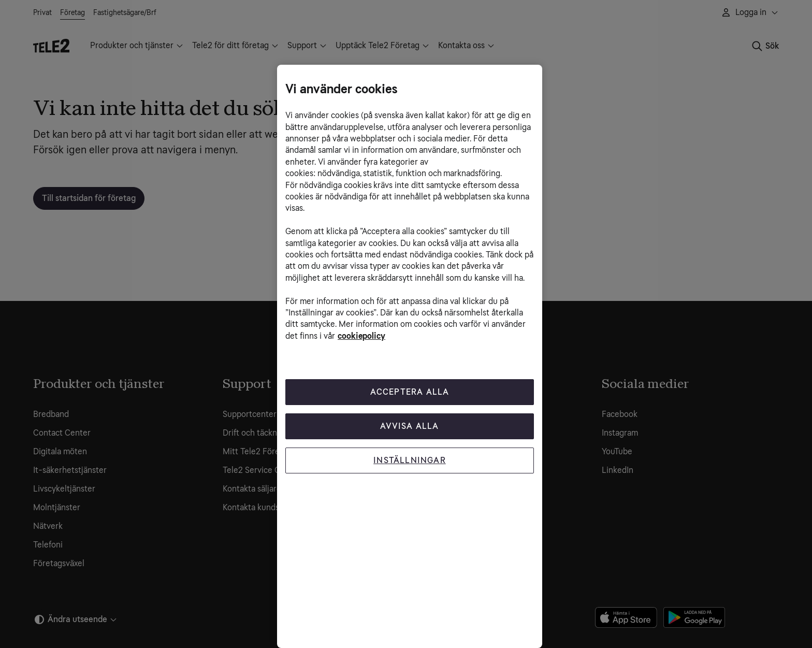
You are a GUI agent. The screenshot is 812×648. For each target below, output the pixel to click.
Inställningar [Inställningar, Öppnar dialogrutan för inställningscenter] (410, 460)
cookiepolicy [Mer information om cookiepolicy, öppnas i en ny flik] (361, 336)
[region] (410, 356)
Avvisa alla (409, 426)
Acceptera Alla (410, 392)
